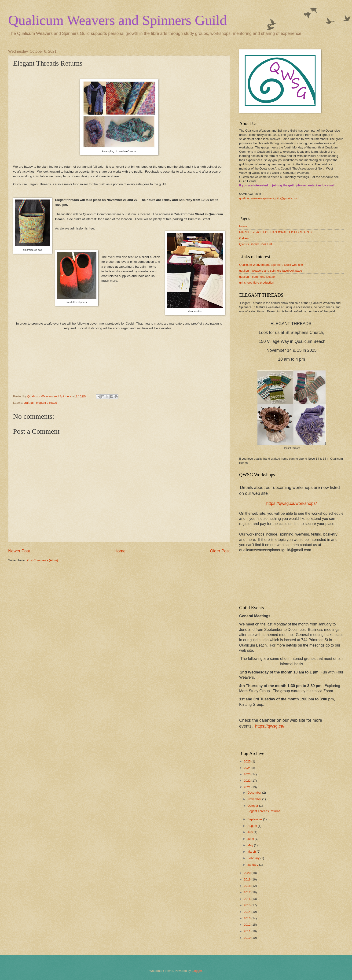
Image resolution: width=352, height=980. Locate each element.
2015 (248, 905)
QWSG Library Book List (256, 244)
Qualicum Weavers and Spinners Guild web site (271, 265)
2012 (248, 925)
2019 (248, 879)
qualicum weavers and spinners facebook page (271, 271)
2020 (248, 873)
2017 (248, 892)
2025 (248, 761)
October (253, 806)
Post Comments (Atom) (42, 560)
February (254, 858)
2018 (248, 886)
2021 (248, 787)
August (253, 826)
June (251, 839)
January (253, 865)
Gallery (244, 238)
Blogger (197, 971)
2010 (248, 938)
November (255, 799)
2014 (248, 912)
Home (120, 551)
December (255, 793)
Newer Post (19, 551)
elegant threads (46, 403)
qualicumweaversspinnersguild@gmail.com (268, 198)
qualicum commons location (258, 277)
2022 (248, 781)
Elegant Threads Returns (263, 811)
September (255, 819)
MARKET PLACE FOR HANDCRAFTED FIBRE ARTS (275, 232)
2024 (248, 768)
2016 (248, 899)
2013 (248, 918)
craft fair (29, 403)
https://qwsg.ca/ (270, 726)
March (252, 852)
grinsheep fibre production (257, 283)
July (250, 832)
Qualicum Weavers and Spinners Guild (117, 20)
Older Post (220, 551)
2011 (248, 931)
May (251, 845)
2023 (248, 774)
